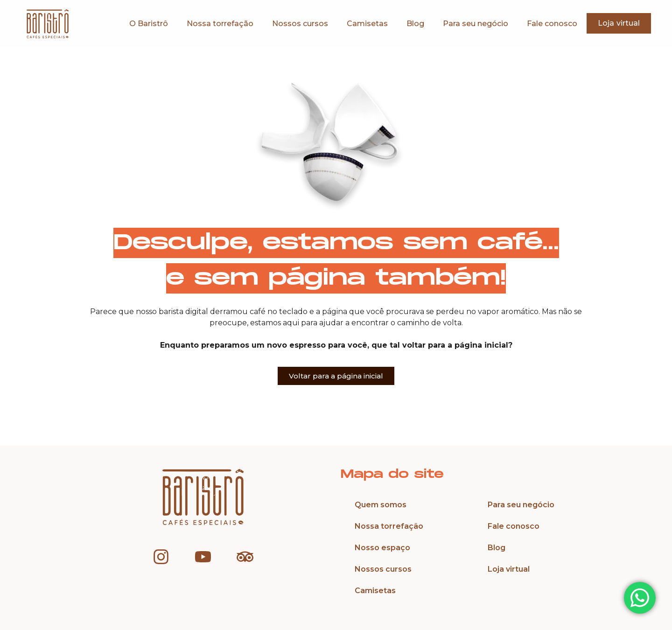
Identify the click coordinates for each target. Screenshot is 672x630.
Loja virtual (509, 569)
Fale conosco (552, 24)
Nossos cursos (300, 24)
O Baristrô (149, 24)
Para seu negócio (476, 24)
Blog (415, 24)
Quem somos (381, 505)
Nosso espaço (382, 548)
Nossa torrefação (220, 24)
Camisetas (367, 24)
